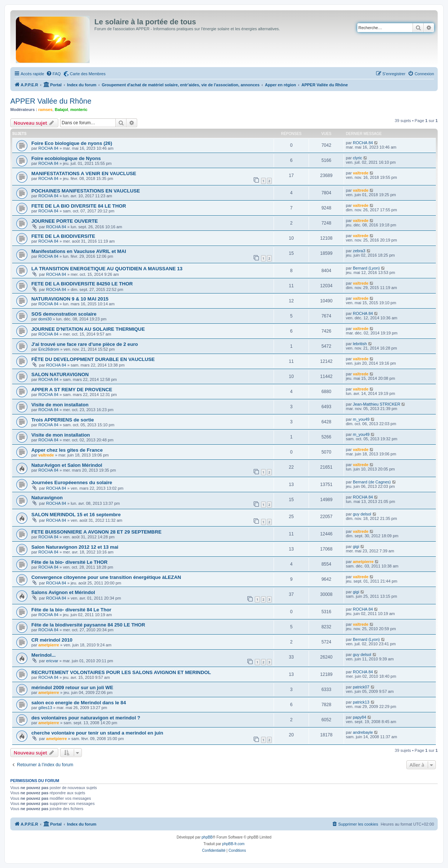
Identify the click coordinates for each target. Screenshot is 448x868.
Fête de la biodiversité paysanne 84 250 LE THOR (88, 625)
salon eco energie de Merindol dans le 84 (79, 703)
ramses (46, 110)
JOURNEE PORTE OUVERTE (65, 221)
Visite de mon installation (61, 435)
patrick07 (361, 687)
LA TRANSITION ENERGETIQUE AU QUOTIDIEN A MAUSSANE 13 (107, 269)
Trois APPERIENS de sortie (63, 420)
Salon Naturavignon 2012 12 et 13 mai (75, 547)
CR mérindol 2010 (52, 640)
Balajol (61, 110)
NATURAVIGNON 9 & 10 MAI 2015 (70, 299)
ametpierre (363, 562)
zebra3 (359, 251)
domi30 (45, 319)
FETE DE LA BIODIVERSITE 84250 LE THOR (82, 284)
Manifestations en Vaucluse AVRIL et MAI (79, 251)
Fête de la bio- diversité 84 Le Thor (71, 610)
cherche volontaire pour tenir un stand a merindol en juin (97, 733)
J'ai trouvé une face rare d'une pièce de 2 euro (85, 344)
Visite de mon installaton (60, 405)
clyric (357, 158)
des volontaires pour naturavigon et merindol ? (86, 718)
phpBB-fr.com (234, 844)
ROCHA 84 (48, 148)
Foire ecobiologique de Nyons (66, 158)
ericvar (52, 661)
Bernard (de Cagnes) (372, 482)
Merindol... (44, 655)
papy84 (360, 717)
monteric (79, 110)
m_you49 (361, 419)
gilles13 (45, 708)
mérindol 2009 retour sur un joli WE (72, 688)
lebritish (360, 344)
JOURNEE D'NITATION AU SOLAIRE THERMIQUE (88, 329)
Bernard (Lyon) (366, 268)
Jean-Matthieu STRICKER (376, 404)
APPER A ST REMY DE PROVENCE (72, 390)
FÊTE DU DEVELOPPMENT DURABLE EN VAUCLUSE (93, 359)
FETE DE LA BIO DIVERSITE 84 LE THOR (79, 206)
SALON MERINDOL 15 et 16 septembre (76, 515)
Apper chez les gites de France (67, 450)
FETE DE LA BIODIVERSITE (63, 236)
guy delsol (362, 514)
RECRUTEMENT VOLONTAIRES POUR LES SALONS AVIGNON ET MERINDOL (121, 672)
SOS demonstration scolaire (64, 314)
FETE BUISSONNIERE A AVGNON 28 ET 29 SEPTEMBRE (96, 532)
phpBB (207, 837)
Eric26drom (49, 349)
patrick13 (361, 702)
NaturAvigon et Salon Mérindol (67, 465)
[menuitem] (53, 74)
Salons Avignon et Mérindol (63, 592)
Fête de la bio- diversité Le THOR (70, 562)
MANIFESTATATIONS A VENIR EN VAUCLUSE (84, 173)
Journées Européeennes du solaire (72, 482)
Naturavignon (47, 498)
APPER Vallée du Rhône (51, 101)
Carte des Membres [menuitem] (88, 74)
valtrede (361, 173)
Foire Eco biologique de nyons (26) (72, 143)
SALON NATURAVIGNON (60, 374)
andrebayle (363, 732)
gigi (356, 546)
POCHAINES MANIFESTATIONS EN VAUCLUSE (86, 191)
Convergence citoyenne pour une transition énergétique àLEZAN (106, 577)
